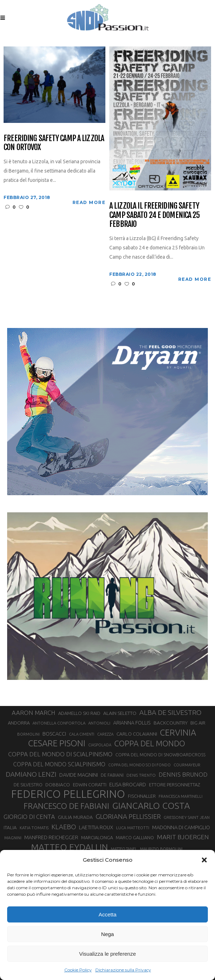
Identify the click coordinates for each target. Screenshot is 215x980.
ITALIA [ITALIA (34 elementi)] (10, 828)
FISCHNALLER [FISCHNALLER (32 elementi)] (142, 796)
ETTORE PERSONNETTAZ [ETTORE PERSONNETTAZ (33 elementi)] (174, 785)
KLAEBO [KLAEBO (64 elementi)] (64, 827)
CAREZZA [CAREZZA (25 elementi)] (105, 734)
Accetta (107, 914)
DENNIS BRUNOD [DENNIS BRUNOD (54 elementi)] (183, 774)
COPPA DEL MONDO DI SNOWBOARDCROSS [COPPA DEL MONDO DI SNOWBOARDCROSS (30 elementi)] (160, 755)
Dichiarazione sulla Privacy (123, 970)
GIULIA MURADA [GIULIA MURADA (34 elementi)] (75, 817)
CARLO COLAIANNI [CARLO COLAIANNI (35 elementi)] (137, 734)
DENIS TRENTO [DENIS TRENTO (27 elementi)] (141, 775)
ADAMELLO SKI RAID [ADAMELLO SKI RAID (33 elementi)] (79, 713)
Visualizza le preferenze (108, 954)
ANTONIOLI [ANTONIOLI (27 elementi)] (99, 723)
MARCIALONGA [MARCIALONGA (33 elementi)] (97, 837)
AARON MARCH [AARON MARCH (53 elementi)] (34, 713)
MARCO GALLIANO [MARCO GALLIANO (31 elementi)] (135, 837)
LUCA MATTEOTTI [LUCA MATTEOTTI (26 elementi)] (133, 828)
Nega (107, 934)
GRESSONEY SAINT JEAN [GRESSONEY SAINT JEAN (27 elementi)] (187, 817)
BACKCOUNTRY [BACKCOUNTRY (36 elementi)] (171, 723)
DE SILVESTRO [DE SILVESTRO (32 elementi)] (28, 785)
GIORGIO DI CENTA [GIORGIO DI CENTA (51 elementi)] (29, 817)
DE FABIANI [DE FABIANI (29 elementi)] (112, 775)
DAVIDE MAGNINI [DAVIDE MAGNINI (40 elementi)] (79, 775)
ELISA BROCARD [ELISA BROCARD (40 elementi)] (128, 784)
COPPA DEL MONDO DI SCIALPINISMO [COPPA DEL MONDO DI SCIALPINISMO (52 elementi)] (60, 754)
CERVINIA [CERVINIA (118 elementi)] (178, 732)
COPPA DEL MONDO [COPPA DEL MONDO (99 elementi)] (150, 743)
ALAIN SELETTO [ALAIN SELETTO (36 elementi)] (120, 713)
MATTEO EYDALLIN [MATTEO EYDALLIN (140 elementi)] (69, 847)
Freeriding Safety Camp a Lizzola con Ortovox (54, 143)
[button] (204, 860)
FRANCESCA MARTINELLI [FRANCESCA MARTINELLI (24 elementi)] (181, 796)
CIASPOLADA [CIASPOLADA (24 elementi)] (100, 745)
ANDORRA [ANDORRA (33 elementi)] (19, 723)
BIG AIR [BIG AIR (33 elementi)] (198, 723)
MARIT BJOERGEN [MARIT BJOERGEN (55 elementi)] (183, 837)
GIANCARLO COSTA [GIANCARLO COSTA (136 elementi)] (151, 806)
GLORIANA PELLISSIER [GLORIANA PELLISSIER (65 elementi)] (128, 817)
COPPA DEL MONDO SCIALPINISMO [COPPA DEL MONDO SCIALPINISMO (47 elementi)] (59, 764)
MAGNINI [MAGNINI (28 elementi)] (13, 838)
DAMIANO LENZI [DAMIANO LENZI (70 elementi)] (31, 774)
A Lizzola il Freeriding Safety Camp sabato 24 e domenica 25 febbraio (154, 215)
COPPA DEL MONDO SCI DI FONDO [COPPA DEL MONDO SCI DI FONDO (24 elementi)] (139, 765)
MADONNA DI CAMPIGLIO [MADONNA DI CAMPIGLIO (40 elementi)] (181, 827)
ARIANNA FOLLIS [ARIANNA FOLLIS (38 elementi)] (132, 723)
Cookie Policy (78, 970)
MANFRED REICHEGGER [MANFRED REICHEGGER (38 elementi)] (51, 837)
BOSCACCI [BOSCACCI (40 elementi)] (54, 734)
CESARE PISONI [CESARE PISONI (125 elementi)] (57, 743)
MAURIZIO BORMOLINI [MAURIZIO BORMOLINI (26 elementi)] (161, 849)
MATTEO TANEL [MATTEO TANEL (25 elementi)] (124, 849)
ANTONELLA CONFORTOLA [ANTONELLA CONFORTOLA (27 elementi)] (59, 723)
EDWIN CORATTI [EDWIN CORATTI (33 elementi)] (90, 785)
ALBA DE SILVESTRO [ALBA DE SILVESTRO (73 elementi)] (170, 712)
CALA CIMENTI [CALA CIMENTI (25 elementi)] (82, 734)
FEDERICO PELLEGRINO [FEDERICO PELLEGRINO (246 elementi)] (68, 794)
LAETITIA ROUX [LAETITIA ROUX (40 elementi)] (96, 827)
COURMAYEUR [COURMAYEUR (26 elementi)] (187, 765)
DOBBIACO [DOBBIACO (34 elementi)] (58, 785)
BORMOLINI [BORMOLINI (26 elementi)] (28, 734)
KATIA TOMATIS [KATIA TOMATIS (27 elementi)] (34, 828)
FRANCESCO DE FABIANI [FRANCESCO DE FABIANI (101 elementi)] (66, 806)
